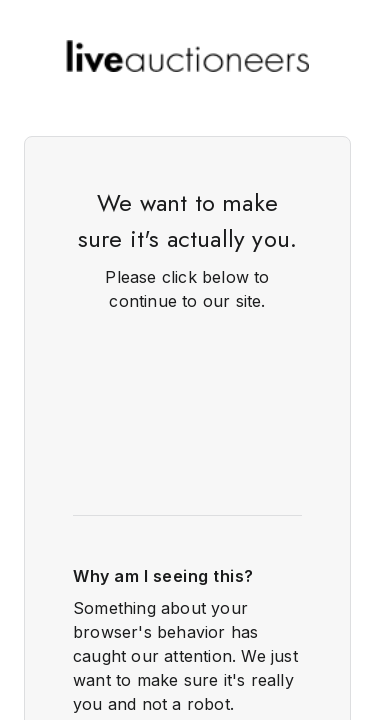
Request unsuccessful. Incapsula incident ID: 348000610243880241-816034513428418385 (187, 360)
